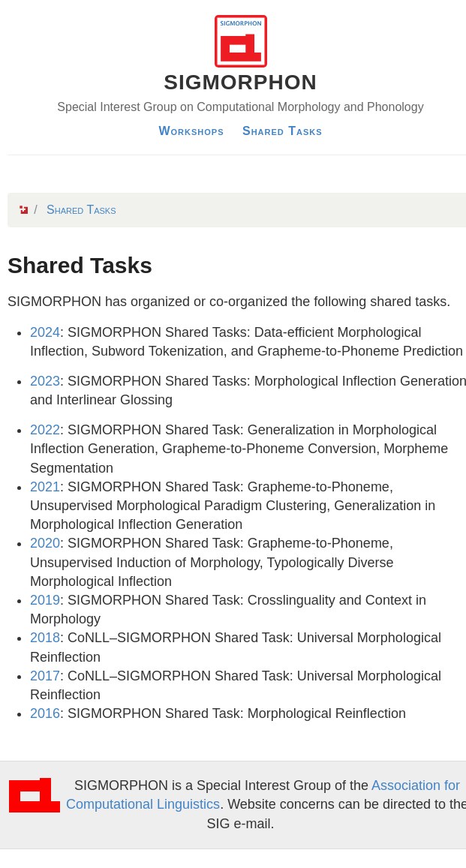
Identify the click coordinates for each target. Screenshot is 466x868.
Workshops (191, 131)
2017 (45, 676)
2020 (45, 543)
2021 (45, 487)
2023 (45, 381)
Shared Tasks (283, 131)
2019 (45, 600)
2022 (45, 430)
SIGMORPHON (240, 82)
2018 (45, 638)
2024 (45, 332)
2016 (45, 713)
